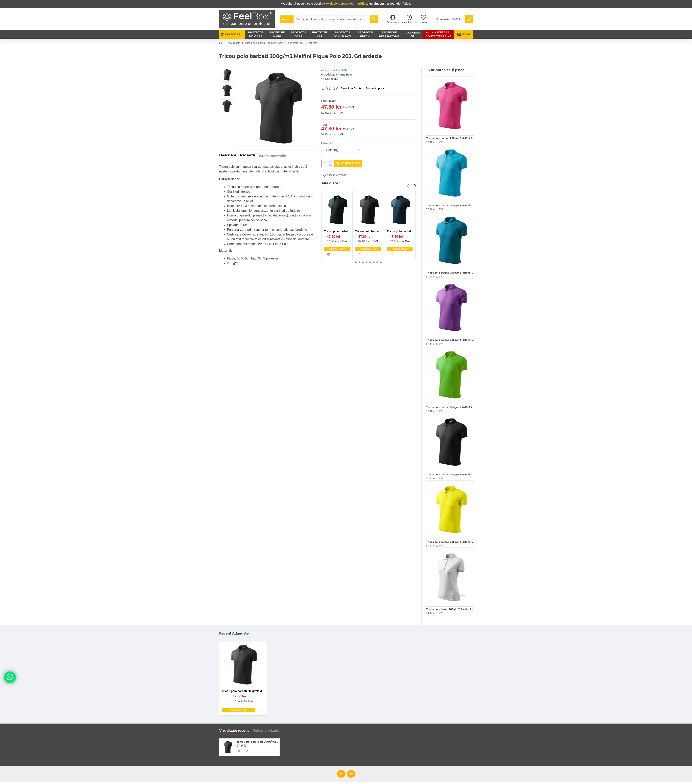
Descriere (228, 155)
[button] (408, 186)
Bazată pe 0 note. (351, 88)
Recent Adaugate (234, 633)
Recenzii (247, 155)
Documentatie (272, 156)
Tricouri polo (233, 43)
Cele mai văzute (266, 730)
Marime (326, 143)
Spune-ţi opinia (375, 88)
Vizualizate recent (234, 730)
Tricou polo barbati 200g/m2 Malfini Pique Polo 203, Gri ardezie (257, 742)
